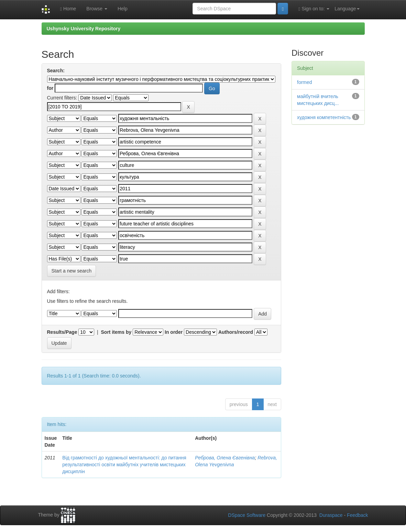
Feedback (357, 515)
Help (123, 9)
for (50, 88)
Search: (56, 71)
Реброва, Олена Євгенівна (225, 458)
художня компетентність (324, 117)
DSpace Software (247, 515)
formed (305, 82)
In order (174, 332)
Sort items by (116, 332)
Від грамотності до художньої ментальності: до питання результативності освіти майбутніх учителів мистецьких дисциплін (124, 465)
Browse (97, 9)
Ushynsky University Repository (84, 29)
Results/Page (62, 332)
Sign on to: (314, 9)
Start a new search (72, 271)
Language (347, 9)
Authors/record (236, 332)
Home (68, 9)
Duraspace (331, 515)
